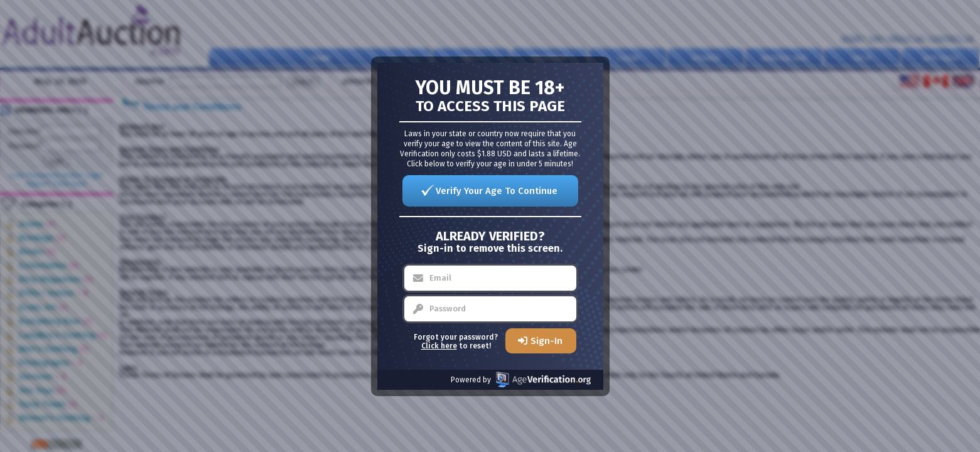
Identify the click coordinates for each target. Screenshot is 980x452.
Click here (439, 346)
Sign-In (547, 341)
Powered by (521, 379)
